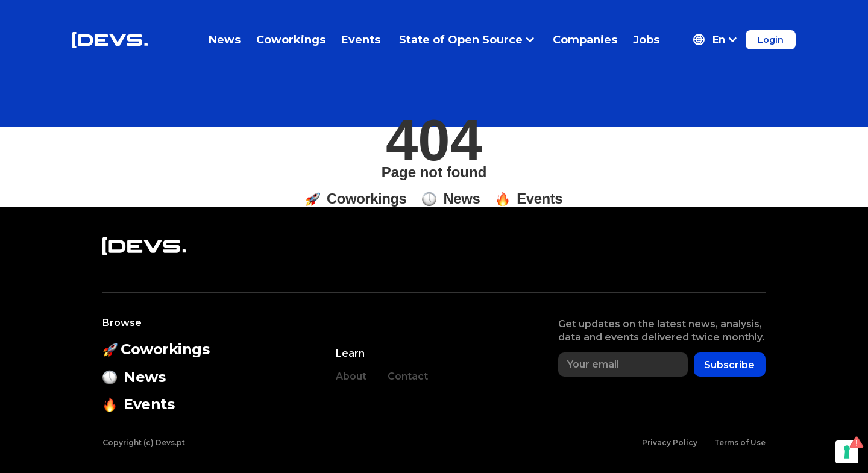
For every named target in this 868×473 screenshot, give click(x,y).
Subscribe (729, 365)
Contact (408, 376)
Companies (585, 40)
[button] (715, 40)
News (225, 40)
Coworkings (291, 40)
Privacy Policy (670, 443)
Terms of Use (740, 443)
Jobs (646, 40)
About (351, 376)
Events (361, 40)
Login (771, 40)
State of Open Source (467, 40)
